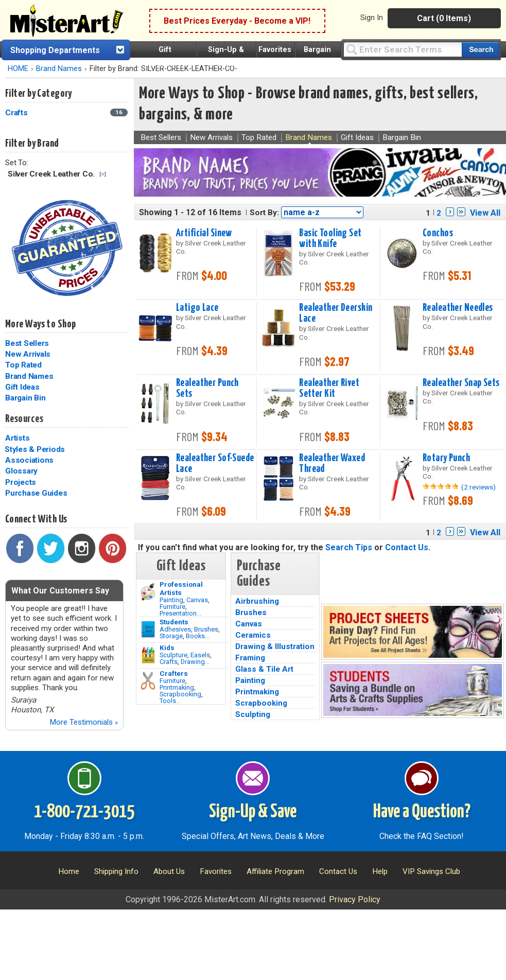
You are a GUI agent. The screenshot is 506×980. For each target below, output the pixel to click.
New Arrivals (28, 354)
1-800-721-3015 (84, 812)
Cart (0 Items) (444, 18)
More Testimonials (84, 722)
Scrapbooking (180, 694)
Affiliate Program (275, 871)
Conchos (438, 233)
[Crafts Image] (148, 655)
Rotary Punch (446, 458)
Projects (21, 482)
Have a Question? (422, 812)
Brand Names (59, 69)
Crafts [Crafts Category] (17, 113)
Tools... (170, 701)
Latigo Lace (197, 308)
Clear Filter (103, 174)
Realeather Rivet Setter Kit (329, 388)
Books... (198, 636)
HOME (18, 69)
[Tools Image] (148, 681)
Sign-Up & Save (253, 812)
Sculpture (173, 655)
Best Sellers (27, 343)
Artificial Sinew (204, 233)
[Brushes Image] (148, 629)
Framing (250, 658)
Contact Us (407, 547)
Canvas (197, 600)
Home (69, 871)
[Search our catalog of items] (481, 50)
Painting (171, 600)
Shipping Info (116, 871)
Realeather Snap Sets (461, 383)
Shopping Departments (55, 50)
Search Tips (349, 547)
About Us (169, 871)
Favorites (275, 50)
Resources (24, 419)
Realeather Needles (458, 308)
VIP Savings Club (431, 871)
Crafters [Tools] (174, 673)
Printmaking (177, 687)
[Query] (403, 49)
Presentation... (180, 613)
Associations (29, 460)
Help (380, 871)
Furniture (172, 607)
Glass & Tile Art (264, 669)
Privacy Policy (355, 899)
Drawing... (195, 662)
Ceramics (253, 635)
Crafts (169, 662)
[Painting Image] (148, 592)
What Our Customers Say (60, 591)
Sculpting (253, 714)
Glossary (21, 471)
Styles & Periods (35, 449)
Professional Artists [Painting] (181, 588)
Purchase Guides (36, 493)
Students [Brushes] (174, 622)
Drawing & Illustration (275, 646)
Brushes (206, 629)
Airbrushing (257, 601)
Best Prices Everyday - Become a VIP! (237, 21)
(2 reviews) (478, 487)
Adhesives (175, 629)
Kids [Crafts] (167, 647)
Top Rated (23, 365)
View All (485, 213)
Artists (17, 438)
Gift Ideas (22, 387)
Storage (171, 636)
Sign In (372, 17)
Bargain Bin (25, 398)
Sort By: (264, 213)
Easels (200, 655)
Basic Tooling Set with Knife (330, 239)
